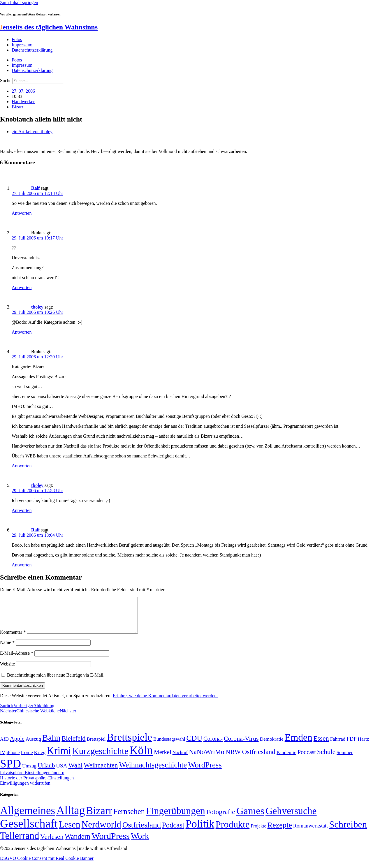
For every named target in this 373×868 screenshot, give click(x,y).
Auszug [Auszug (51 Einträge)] (33, 746)
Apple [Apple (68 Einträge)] (17, 746)
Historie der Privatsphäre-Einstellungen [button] (37, 785)
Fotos (17, 39)
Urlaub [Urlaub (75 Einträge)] (46, 772)
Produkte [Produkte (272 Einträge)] (233, 831)
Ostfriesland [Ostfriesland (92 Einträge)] (259, 759)
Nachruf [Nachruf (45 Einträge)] (180, 759)
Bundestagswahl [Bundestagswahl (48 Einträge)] (169, 746)
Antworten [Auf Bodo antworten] (22, 287)
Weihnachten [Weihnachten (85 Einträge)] (101, 772)
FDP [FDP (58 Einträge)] (351, 746)
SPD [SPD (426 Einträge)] (10, 771)
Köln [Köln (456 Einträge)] (141, 757)
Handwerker (23, 102)
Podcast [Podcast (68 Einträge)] (307, 759)
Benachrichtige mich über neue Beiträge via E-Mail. (56, 682)
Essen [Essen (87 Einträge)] (321, 745)
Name (7, 649)
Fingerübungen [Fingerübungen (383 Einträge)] (176, 818)
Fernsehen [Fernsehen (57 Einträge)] (129, 819)
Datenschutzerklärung (32, 50)
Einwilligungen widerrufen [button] (25, 790)
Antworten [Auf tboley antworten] (22, 332)
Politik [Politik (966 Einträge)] (200, 831)
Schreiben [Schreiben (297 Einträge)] (348, 831)
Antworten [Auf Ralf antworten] (22, 213)
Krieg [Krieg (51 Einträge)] (40, 759)
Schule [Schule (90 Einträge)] (326, 759)
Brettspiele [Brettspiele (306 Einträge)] (130, 744)
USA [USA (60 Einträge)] (61, 773)
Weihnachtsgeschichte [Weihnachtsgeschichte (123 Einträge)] (153, 772)
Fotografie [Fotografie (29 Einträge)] (221, 819)
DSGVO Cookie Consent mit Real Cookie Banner (47, 865)
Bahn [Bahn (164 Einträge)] (51, 745)
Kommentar (13, 639)
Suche (6, 81)
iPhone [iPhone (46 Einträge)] (13, 760)
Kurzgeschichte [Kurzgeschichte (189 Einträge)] (100, 758)
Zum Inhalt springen (19, 2)
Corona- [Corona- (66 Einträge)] (213, 746)
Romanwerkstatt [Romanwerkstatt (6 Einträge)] (310, 833)
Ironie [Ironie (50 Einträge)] (27, 759)
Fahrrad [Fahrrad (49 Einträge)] (338, 746)
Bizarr (17, 107)
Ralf (35, 188)
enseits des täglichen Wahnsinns (49, 27)
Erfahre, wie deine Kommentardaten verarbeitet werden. (165, 703)
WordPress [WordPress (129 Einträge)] (205, 772)
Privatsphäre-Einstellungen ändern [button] (32, 780)
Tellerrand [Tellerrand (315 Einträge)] (20, 843)
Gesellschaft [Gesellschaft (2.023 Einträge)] (29, 831)
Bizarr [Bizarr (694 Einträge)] (99, 818)
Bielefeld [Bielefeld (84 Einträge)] (73, 745)
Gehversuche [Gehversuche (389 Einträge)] (291, 818)
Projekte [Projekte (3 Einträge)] (258, 833)
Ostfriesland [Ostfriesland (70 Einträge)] (142, 832)
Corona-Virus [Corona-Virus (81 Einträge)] (241, 745)
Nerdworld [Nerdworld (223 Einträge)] (101, 831)
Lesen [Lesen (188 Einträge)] (70, 831)
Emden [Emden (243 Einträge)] (299, 744)
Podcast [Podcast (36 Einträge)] (173, 832)
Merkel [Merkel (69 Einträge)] (162, 759)
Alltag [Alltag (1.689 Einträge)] (71, 817)
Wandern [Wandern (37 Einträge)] (78, 843)
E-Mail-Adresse (17, 660)
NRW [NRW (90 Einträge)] (233, 759)
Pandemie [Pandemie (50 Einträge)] (286, 759)
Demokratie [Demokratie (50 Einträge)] (272, 746)
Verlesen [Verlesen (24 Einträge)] (52, 844)
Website (7, 671)
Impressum (22, 45)
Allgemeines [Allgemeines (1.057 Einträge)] (28, 817)
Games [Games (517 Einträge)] (250, 818)
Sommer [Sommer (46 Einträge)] (345, 760)
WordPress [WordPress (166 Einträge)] (111, 843)
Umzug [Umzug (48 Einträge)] (29, 773)
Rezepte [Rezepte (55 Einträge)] (280, 832)
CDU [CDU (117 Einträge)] (195, 745)
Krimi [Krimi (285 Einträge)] (59, 758)
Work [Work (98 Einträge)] (140, 843)
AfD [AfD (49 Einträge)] (4, 746)
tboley (37, 307)
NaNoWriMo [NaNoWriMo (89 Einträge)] (206, 759)
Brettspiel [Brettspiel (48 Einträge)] (96, 746)
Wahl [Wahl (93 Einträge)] (76, 772)
